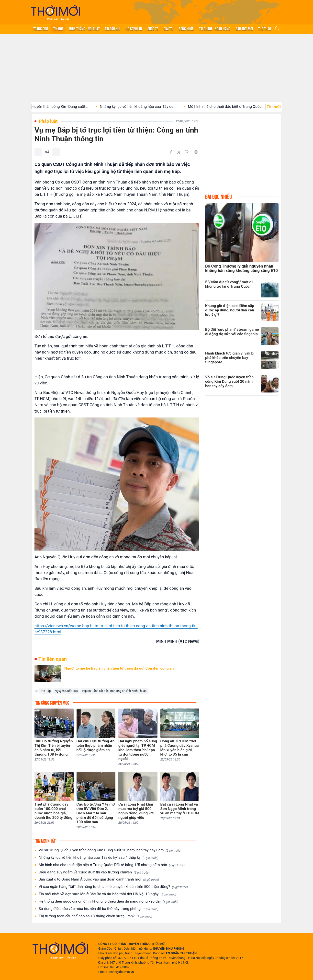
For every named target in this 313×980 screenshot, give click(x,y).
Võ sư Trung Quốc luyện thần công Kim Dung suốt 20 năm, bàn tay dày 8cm (110, 850)
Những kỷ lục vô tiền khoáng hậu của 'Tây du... (147, 107)
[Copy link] (187, 152)
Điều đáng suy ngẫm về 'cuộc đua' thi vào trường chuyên (94, 872)
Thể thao (265, 28)
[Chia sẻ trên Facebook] (171, 152)
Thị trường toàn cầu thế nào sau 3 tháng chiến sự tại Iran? (95, 916)
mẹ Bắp (46, 691)
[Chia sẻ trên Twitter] (179, 152)
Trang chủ (41, 28)
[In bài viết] (196, 152)
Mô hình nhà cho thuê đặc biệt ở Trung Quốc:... (235, 107)
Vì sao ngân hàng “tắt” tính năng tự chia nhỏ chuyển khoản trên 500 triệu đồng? (113, 887)
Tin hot (58, 28)
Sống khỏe (186, 28)
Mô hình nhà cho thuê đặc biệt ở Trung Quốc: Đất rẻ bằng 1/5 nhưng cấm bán (112, 865)
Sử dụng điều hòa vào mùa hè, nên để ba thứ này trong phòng (98, 909)
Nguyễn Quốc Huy (66, 691)
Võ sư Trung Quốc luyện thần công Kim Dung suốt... (54, 107)
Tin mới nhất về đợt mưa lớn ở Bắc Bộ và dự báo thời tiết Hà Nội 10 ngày (107, 894)
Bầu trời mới (244, 28)
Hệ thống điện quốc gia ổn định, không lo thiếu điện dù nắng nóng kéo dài (108, 901)
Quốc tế (153, 28)
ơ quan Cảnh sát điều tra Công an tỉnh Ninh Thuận (114, 691)
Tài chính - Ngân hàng (215, 28)
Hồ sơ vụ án (134, 28)
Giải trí (168, 28)
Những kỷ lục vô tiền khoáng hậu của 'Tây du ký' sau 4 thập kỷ (98, 858)
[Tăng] (56, 152)
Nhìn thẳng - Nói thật (84, 28)
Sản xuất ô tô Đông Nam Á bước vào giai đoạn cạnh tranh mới (99, 879)
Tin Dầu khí (112, 28)
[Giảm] (38, 152)
